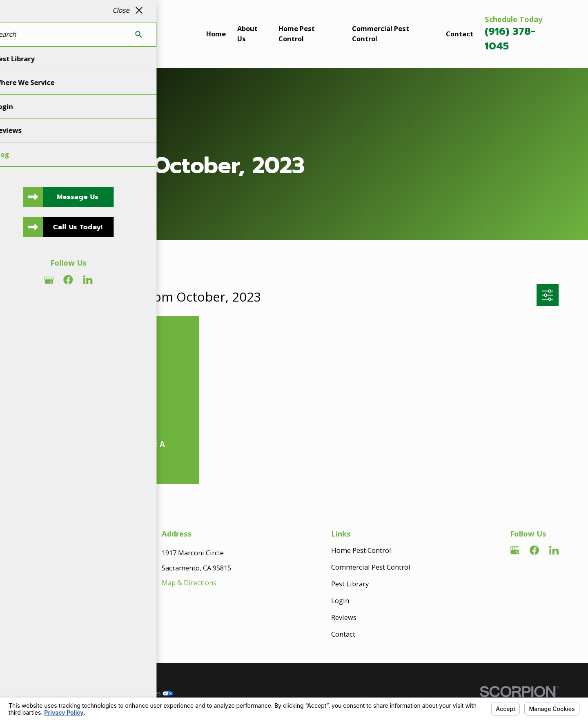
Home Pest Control (361, 550)
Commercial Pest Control (371, 567)
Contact (343, 634)
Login (340, 600)
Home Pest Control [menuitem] (297, 34)
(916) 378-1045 (510, 39)
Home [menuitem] (216, 34)
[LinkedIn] (554, 550)
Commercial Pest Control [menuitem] (381, 34)
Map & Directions (189, 582)
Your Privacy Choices (140, 693)
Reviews (344, 617)
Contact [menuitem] (460, 34)
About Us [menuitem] (247, 34)
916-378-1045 (64, 629)
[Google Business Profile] (515, 550)
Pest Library (350, 584)
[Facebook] (534, 550)
